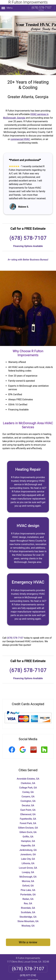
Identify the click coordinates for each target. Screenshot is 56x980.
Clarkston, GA (28, 779)
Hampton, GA (28, 837)
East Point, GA (28, 806)
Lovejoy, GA (28, 868)
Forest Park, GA (28, 819)
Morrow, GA (28, 877)
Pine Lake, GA (28, 886)
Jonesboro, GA (28, 850)
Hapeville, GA (28, 841)
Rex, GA (28, 899)
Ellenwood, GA (28, 810)
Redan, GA (28, 895)
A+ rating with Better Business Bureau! (28, 255)
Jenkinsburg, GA (28, 846)
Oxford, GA (28, 881)
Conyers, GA (28, 792)
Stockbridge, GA (28, 913)
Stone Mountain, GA (28, 917)
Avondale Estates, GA (28, 775)
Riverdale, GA (28, 904)
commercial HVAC (20, 135)
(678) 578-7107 (42, 8)
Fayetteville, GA (28, 815)
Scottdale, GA (28, 908)
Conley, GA (28, 788)
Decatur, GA (28, 801)
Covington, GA (28, 797)
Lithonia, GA (28, 859)
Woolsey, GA (28, 922)
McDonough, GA (28, 873)
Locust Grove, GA (28, 864)
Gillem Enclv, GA (28, 828)
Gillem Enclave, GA (28, 824)
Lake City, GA (28, 855)
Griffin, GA (28, 832)
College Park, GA (28, 783)
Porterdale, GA (28, 890)
